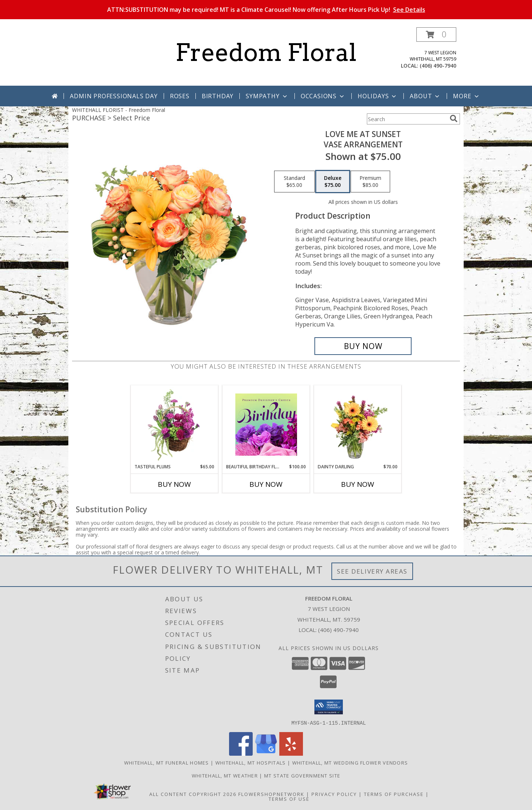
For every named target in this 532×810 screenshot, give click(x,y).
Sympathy (267, 96)
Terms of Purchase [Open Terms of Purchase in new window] (394, 794)
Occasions (323, 96)
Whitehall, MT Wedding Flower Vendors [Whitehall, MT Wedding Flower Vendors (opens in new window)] (350, 762)
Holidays (378, 96)
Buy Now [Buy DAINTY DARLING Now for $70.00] (358, 484)
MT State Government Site (302, 775)
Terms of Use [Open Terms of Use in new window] (289, 799)
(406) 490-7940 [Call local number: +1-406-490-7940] (438, 66)
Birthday (218, 96)
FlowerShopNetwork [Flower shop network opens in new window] (271, 794)
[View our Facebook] (241, 753)
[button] (436, 35)
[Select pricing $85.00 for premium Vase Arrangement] (370, 182)
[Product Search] (407, 119)
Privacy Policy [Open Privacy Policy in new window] (334, 794)
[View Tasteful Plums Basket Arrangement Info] (175, 424)
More (466, 96)
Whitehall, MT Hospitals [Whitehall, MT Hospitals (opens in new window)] (251, 762)
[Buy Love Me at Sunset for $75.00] (363, 346)
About (425, 96)
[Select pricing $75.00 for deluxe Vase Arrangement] (333, 182)
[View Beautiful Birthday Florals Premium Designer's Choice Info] (266, 424)
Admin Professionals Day (114, 96)
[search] (454, 119)
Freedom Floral (266, 52)
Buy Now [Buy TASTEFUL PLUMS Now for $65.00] (174, 484)
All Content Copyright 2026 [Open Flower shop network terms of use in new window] (193, 794)
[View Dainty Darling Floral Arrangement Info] (358, 424)
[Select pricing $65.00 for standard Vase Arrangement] (294, 182)
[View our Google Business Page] (266, 753)
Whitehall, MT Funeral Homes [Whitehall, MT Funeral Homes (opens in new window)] (167, 762)
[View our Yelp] (291, 753)
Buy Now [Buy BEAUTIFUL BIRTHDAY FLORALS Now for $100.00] (266, 484)
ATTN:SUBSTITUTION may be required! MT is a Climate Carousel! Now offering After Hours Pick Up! (266, 10)
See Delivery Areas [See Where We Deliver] (372, 571)
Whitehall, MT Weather (225, 775)
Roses (180, 96)
